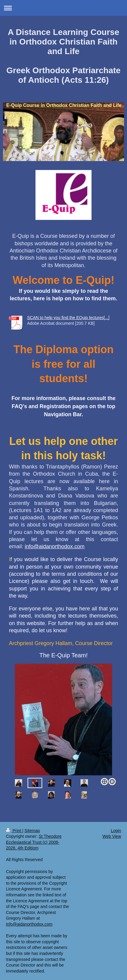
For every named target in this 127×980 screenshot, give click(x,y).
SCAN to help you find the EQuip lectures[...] (68, 318)
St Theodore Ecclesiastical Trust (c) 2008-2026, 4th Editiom (34, 842)
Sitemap (32, 831)
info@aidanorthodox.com (55, 546)
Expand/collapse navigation (63, 8)
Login (116, 831)
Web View (112, 836)
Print (14, 831)
